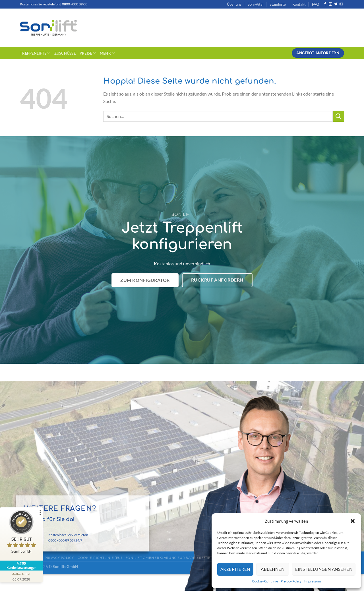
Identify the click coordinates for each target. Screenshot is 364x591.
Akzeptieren (235, 569)
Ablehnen (273, 569)
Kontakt (299, 4)
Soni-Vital (256, 4)
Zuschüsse (65, 53)
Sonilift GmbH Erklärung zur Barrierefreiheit (173, 558)
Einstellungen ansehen (324, 569)
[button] (353, 521)
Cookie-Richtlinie (265, 581)
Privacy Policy (291, 581)
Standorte (278, 4)
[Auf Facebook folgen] (325, 4)
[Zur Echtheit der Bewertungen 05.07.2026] (21, 576)
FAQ (316, 4)
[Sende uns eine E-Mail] (341, 4)
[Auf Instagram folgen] (330, 4)
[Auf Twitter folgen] (336, 4)
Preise (88, 53)
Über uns (234, 4)
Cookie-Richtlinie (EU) (100, 558)
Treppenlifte (35, 53)
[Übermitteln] (338, 116)
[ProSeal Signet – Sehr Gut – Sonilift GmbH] (21, 533)
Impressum (313, 581)
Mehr (107, 53)
